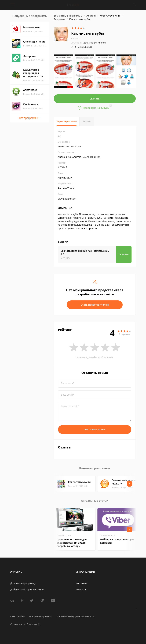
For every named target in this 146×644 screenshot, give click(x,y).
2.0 (77, 39)
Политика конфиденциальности (75, 616)
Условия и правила (40, 616)
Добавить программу (23, 583)
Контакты (81, 583)
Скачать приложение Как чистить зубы (85, 253)
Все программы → (30, 118)
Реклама (81, 589)
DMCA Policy (17, 616)
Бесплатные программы (68, 16)
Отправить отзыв (95, 429)
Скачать (95, 99)
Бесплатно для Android (94, 43)
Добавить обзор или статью (27, 589)
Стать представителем (95, 305)
